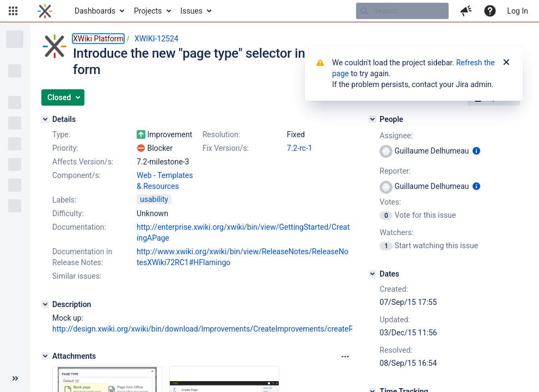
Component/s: (76, 175)
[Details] (45, 119)
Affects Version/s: (83, 162)
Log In (518, 11)
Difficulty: (68, 213)
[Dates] (372, 274)
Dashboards (95, 11)
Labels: (64, 200)
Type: (61, 134)
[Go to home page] (45, 11)
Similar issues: (77, 276)
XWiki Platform (98, 39)
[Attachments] (45, 356)
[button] (13, 11)
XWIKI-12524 (157, 39)
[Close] (506, 63)
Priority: (65, 148)
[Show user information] (476, 151)
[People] (372, 119)
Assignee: (396, 136)
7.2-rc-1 (300, 148)
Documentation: (79, 227)
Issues (191, 11)
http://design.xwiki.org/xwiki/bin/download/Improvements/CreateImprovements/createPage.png (216, 329)
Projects (148, 11)
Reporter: (395, 171)
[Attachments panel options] (345, 357)
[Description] (45, 304)
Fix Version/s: (226, 148)
